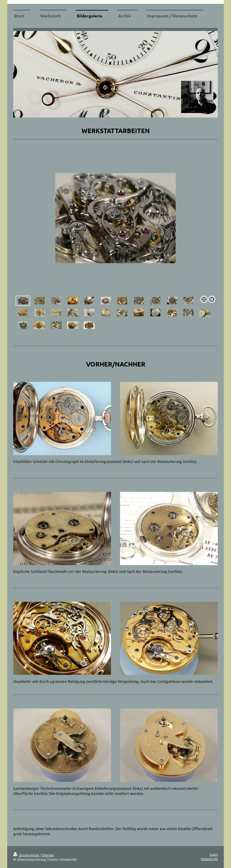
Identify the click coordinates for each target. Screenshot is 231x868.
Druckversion (27, 855)
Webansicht (209, 859)
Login (214, 854)
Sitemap (48, 855)
